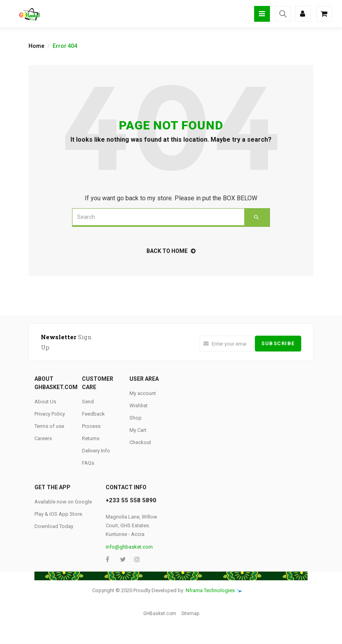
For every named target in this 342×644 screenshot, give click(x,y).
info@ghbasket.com (129, 547)
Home (36, 46)
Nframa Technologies (210, 590)
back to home (171, 251)
